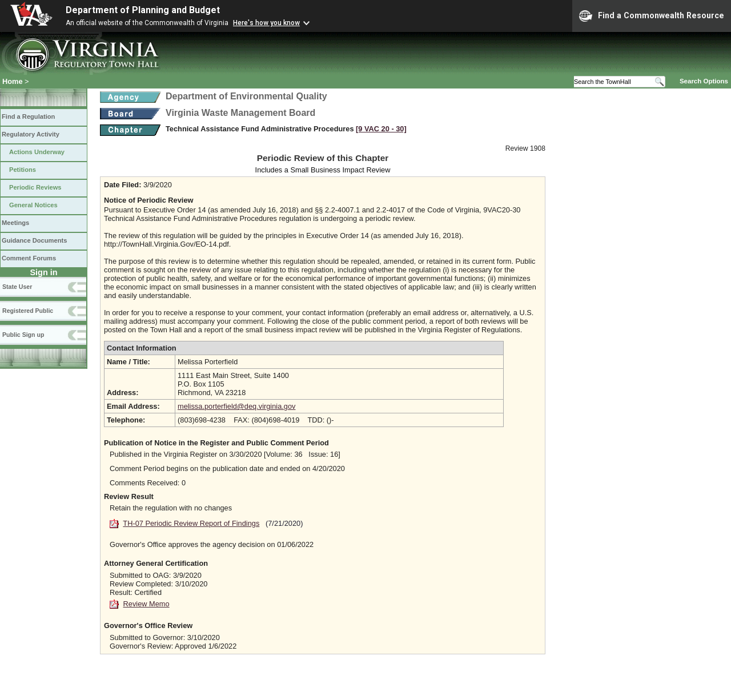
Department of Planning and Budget (143, 10)
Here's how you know (266, 23)
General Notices (33, 205)
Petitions (23, 170)
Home (13, 81)
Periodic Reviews (35, 187)
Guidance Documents (34, 240)
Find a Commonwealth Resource (652, 16)
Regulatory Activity (31, 134)
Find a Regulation (28, 116)
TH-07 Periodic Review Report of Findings (191, 523)
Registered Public (28, 311)
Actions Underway (37, 152)
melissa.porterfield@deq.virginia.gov (236, 406)
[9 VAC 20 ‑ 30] (381, 129)
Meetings (15, 223)
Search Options (704, 81)
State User (17, 287)
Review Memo (146, 604)
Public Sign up (23, 335)
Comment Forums (29, 258)
